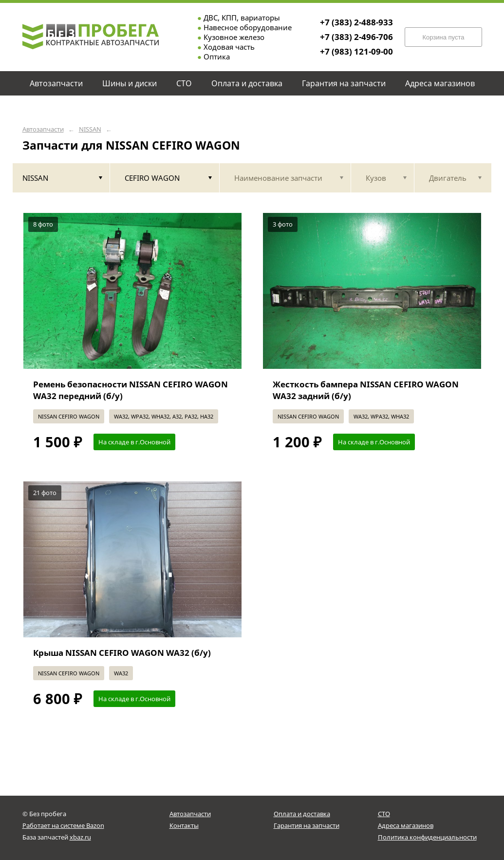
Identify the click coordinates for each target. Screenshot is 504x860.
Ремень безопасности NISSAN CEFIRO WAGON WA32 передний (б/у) (131, 390)
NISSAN (90, 129)
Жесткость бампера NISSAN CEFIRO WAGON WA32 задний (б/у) (366, 390)
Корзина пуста (443, 37)
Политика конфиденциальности (427, 837)
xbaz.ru (80, 837)
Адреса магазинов (406, 825)
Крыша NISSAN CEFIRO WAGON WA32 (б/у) (122, 653)
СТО (384, 814)
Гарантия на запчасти (307, 825)
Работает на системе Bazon (63, 825)
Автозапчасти (43, 129)
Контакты (184, 825)
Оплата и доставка (302, 814)
